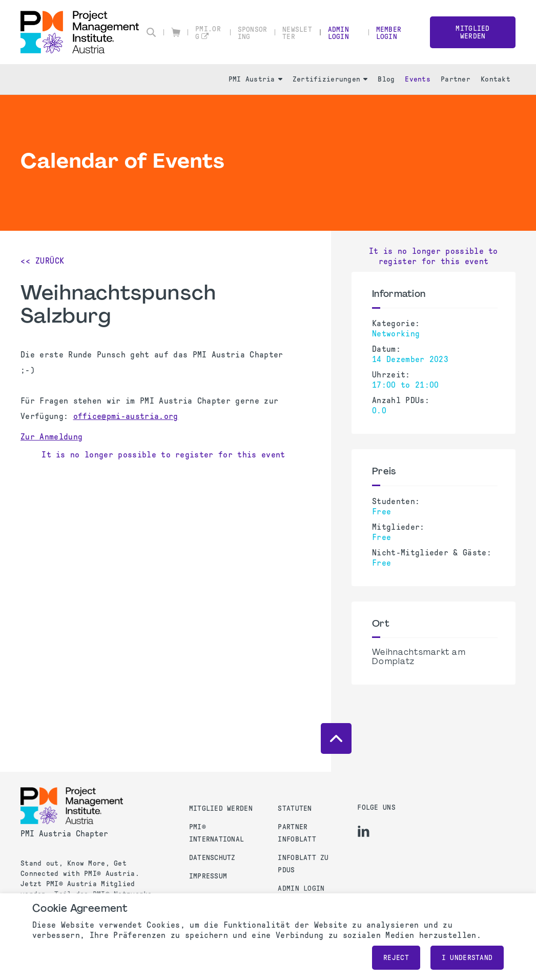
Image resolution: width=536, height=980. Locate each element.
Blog (386, 79)
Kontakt (496, 79)
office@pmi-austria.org (126, 416)
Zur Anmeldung (51, 437)
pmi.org (208, 33)
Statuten (295, 808)
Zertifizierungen (330, 79)
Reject (396, 958)
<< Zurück (43, 261)
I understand (467, 958)
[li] (364, 831)
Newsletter (297, 33)
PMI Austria (255, 79)
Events (418, 79)
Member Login (389, 33)
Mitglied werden (472, 32)
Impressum (208, 876)
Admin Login (338, 33)
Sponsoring (253, 33)
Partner (456, 79)
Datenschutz (212, 858)
